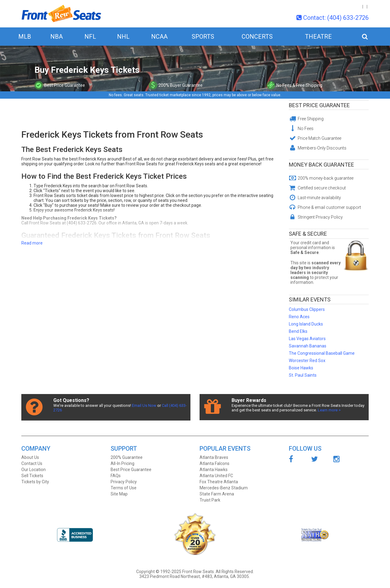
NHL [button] (123, 37)
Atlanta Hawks (214, 470)
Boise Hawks (301, 368)
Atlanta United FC (216, 476)
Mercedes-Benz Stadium (224, 488)
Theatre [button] (318, 37)
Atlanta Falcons (214, 463)
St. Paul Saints (303, 375)
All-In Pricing (122, 463)
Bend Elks (298, 331)
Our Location (34, 470)
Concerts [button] (257, 37)
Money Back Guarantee (321, 165)
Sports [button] (203, 37)
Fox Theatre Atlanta (219, 482)
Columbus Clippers (307, 309)
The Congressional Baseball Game (322, 353)
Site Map (119, 494)
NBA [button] (57, 37)
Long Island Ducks (306, 324)
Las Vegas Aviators (307, 339)
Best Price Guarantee (319, 105)
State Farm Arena (217, 494)
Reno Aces (299, 317)
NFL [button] (90, 37)
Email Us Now (144, 405)
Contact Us (32, 463)
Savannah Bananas (308, 346)
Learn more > (329, 410)
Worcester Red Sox (307, 361)
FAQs (116, 476)
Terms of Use (124, 488)
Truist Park (210, 500)
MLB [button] (25, 37)
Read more (32, 243)
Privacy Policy (124, 482)
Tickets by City (35, 482)
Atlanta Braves (214, 457)
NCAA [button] (159, 37)
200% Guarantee (127, 457)
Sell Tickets (32, 476)
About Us (30, 457)
